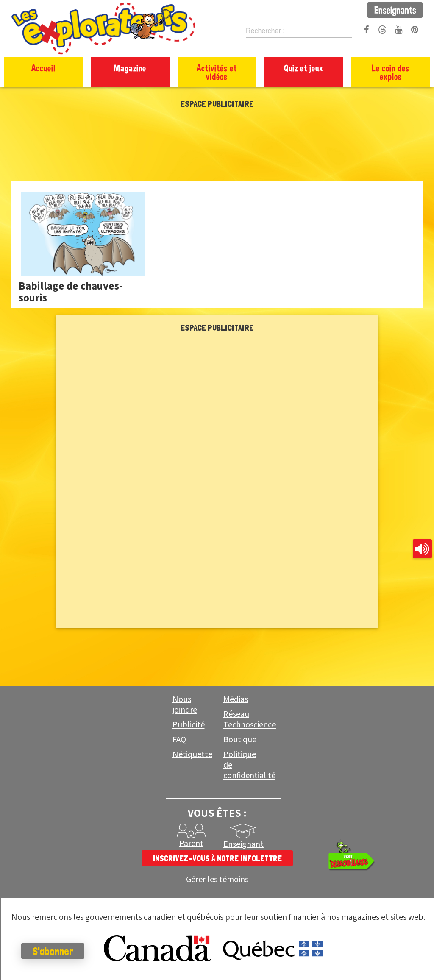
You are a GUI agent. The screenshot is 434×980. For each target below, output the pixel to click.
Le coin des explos (391, 72)
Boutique (240, 740)
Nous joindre (185, 705)
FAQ (179, 740)
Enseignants (395, 10)
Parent (191, 844)
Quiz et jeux (304, 68)
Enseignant (243, 844)
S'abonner (53, 951)
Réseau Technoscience (250, 720)
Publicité (189, 725)
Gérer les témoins (217, 880)
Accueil (43, 68)
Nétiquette (192, 754)
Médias (236, 699)
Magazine (130, 68)
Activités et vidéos (217, 72)
